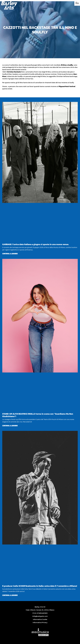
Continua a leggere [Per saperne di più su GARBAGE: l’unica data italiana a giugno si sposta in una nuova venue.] (10, 254)
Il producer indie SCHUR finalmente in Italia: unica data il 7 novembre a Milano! (40, 586)
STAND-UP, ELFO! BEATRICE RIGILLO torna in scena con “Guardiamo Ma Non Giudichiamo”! (38, 415)
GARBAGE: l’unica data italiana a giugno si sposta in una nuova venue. (36, 244)
